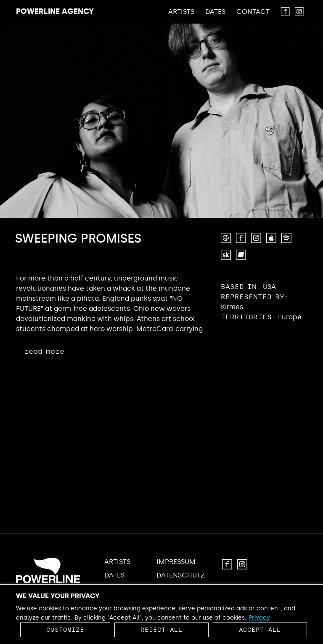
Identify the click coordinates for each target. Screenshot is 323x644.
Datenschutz (181, 575)
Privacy (259, 618)
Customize (65, 630)
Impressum (176, 562)
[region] (161, 614)
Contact (253, 12)
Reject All (161, 630)
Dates (215, 12)
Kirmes (232, 307)
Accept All (260, 630)
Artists (181, 12)
